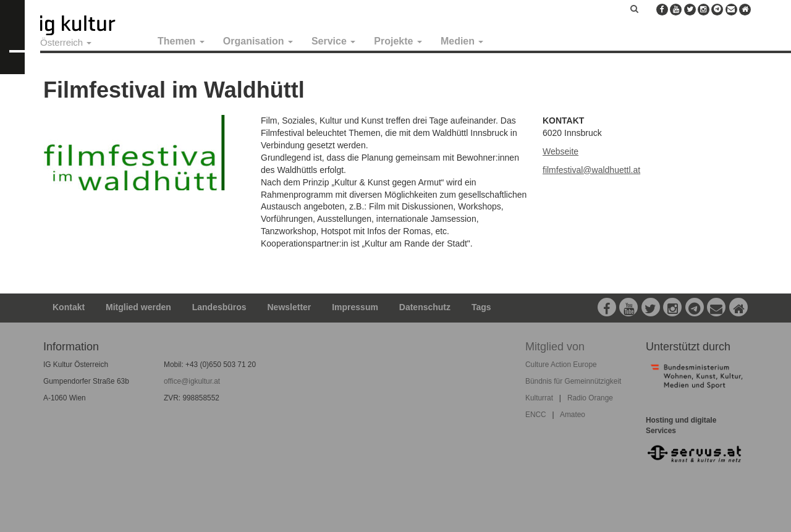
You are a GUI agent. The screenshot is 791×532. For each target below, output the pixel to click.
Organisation (258, 41)
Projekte (398, 41)
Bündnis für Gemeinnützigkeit (573, 381)
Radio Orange (590, 398)
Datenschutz (425, 307)
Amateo (573, 415)
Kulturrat (539, 398)
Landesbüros (219, 307)
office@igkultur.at (192, 381)
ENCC (536, 415)
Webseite (560, 151)
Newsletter (290, 307)
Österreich (66, 42)
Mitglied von (555, 347)
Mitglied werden (138, 307)
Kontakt (69, 307)
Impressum (355, 307)
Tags (481, 307)
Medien (462, 41)
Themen (181, 41)
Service (333, 41)
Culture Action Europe (561, 365)
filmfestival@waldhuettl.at (591, 170)
